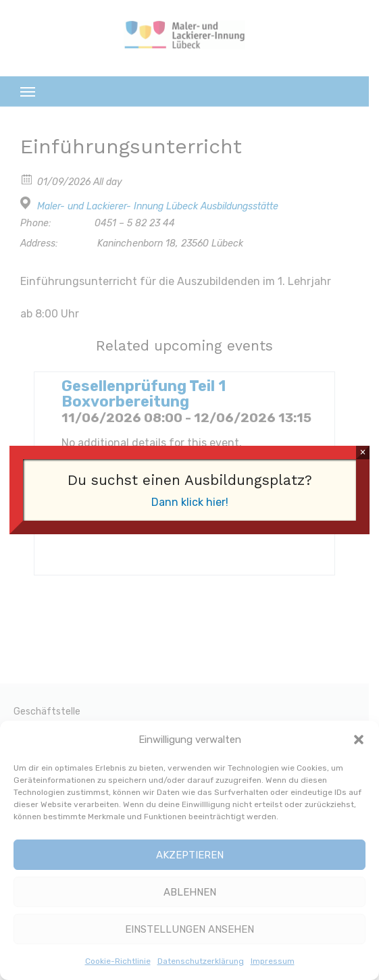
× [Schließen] (362, 452)
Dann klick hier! (190, 502)
